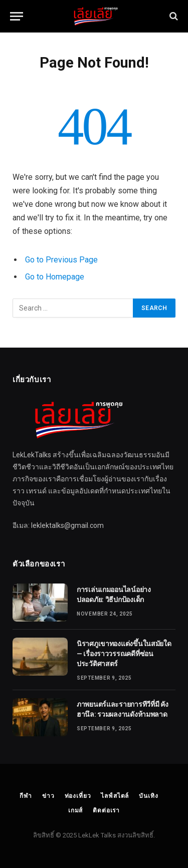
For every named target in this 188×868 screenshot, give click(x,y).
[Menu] (17, 16)
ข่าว (48, 796)
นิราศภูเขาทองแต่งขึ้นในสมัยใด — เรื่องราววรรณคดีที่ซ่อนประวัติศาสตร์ (124, 654)
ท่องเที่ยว (78, 796)
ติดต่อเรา (106, 810)
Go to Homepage (55, 277)
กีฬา (26, 796)
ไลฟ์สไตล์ (115, 796)
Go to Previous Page (61, 260)
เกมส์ (75, 810)
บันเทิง (148, 796)
